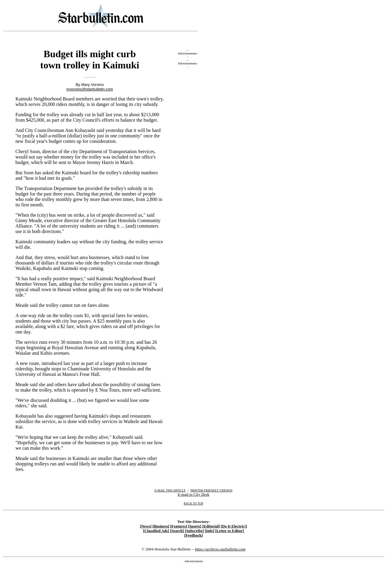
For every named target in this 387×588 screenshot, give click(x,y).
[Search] (177, 531)
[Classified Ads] (156, 531)
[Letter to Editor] (230, 531)
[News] (146, 526)
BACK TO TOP (193, 503)
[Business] (161, 526)
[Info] (209, 531)
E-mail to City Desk (193, 494)
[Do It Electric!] (234, 526)
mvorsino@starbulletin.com (90, 89)
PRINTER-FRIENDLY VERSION (211, 490)
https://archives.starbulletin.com (220, 549)
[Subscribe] (194, 531)
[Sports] (195, 526)
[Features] (179, 526)
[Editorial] (211, 526)
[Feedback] (193, 535)
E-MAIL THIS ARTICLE (170, 490)
